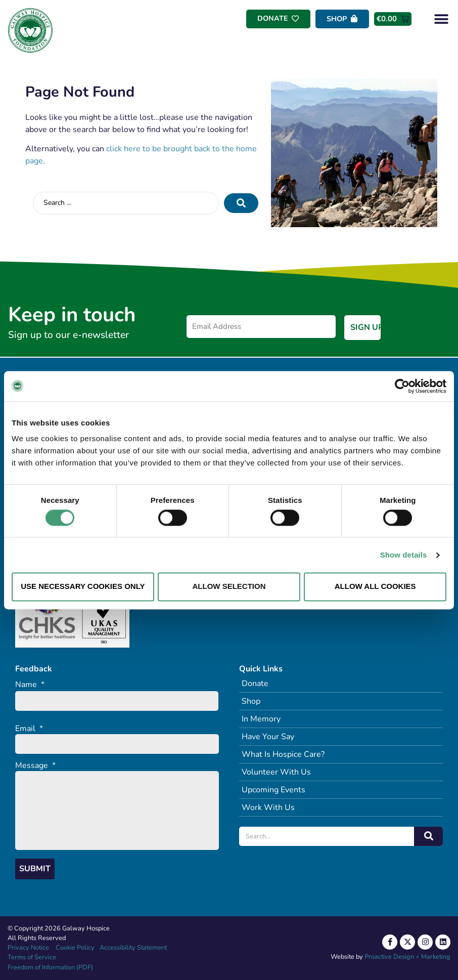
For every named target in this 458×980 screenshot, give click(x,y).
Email (29, 728)
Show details (404, 555)
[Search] (428, 836)
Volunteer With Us (276, 772)
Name (30, 685)
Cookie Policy (74, 948)
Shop (251, 701)
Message (35, 765)
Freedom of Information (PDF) (50, 967)
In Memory (261, 719)
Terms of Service (32, 957)
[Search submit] (241, 203)
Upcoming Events (273, 790)
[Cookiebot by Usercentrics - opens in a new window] (402, 386)
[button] (442, 19)
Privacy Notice (28, 948)
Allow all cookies (375, 587)
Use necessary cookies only (83, 587)
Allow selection (229, 587)
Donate (255, 684)
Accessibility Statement (133, 948)
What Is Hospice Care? (283, 754)
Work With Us (268, 807)
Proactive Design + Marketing (407, 957)
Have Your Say (268, 737)
